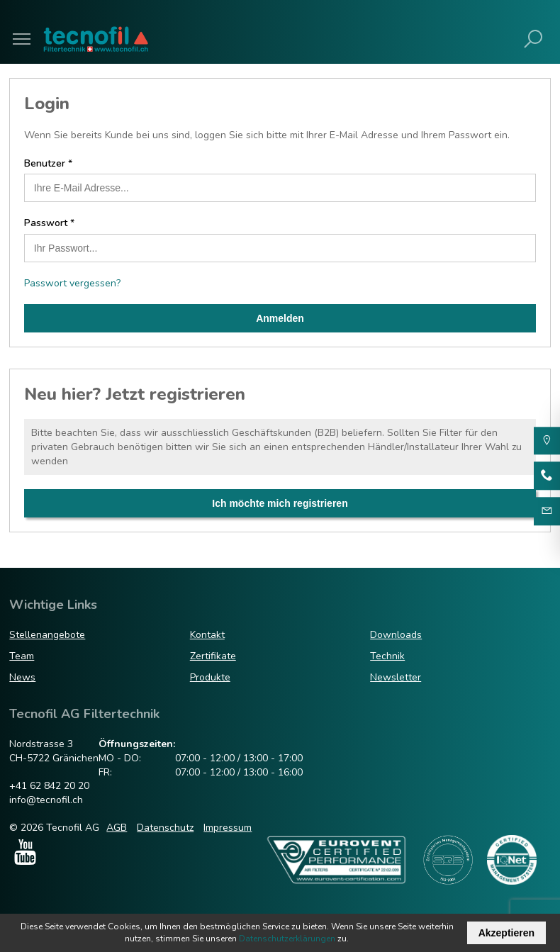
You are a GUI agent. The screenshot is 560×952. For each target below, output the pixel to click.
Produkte (210, 677)
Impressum (228, 828)
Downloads (396, 635)
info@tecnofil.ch (46, 800)
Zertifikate (213, 656)
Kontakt (207, 635)
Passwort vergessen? (72, 283)
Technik (387, 656)
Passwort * (49, 223)
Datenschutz (165, 828)
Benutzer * (48, 163)
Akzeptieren (506, 933)
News (22, 677)
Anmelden (280, 318)
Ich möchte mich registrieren (280, 503)
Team (22, 656)
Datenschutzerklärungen (287, 939)
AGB (117, 828)
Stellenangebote (47, 635)
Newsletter (396, 677)
